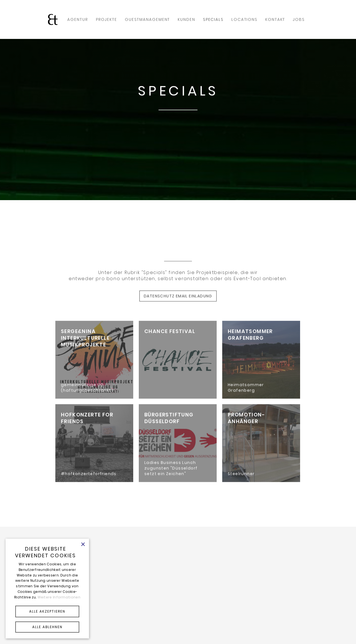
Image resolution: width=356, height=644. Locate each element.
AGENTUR (78, 19)
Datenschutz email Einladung (178, 296)
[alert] (47, 589)
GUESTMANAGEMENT (148, 19)
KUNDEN (186, 19)
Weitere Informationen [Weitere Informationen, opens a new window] (59, 597)
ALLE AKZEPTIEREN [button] (47, 611)
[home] (53, 19)
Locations (244, 19)
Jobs (299, 19)
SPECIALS (213, 19)
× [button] (83, 545)
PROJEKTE (107, 19)
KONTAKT (275, 19)
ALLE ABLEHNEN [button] (47, 627)
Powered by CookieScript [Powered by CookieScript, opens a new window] (47, 634)
